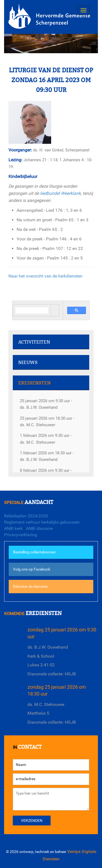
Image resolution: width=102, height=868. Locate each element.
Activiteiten (34, 342)
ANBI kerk (13, 528)
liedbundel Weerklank (60, 193)
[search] (32, 310)
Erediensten (34, 383)
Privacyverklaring (21, 535)
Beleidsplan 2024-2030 (26, 516)
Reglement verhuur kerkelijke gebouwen (42, 522)
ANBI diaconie (39, 528)
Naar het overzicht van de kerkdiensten (45, 276)
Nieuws (28, 363)
